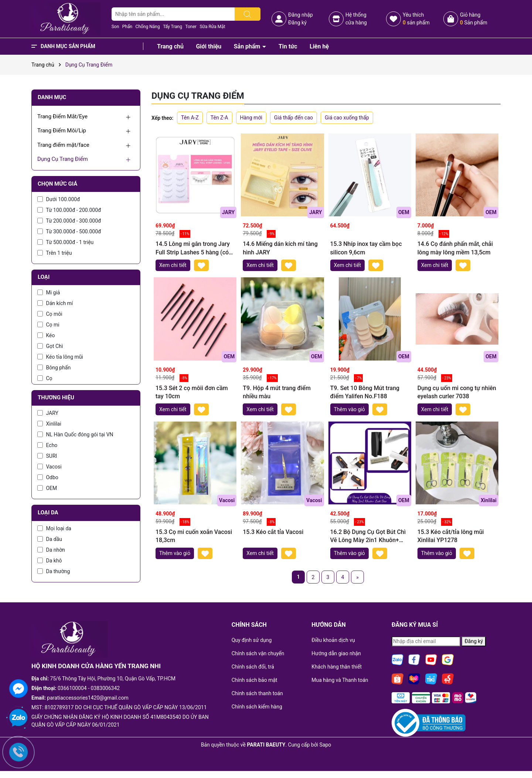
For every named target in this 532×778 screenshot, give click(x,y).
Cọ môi (50, 314)
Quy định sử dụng (252, 640)
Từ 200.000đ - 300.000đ (69, 221)
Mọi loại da (54, 528)
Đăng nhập (301, 15)
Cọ (45, 378)
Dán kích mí (55, 303)
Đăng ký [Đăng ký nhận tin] (474, 641)
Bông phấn (54, 368)
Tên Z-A (219, 118)
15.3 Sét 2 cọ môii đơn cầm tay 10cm (192, 392)
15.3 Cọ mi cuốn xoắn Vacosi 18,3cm (194, 536)
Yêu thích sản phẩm (416, 19)
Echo (47, 445)
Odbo (48, 477)
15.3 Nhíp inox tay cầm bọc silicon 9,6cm (366, 248)
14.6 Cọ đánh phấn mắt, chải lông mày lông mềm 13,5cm (455, 248)
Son (115, 27)
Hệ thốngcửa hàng (356, 19)
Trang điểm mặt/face (63, 145)
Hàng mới (251, 118)
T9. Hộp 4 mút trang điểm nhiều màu (277, 392)
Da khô (50, 561)
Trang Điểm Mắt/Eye (62, 116)
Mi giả (49, 292)
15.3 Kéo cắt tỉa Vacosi (273, 532)
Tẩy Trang (173, 27)
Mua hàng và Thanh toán (340, 680)
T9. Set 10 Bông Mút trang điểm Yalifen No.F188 (365, 392)
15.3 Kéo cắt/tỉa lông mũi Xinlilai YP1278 (451, 536)
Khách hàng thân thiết (337, 667)
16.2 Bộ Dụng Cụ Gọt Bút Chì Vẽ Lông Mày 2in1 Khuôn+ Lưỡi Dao (368, 537)
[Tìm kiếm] (248, 14)
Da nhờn (51, 550)
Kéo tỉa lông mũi (60, 357)
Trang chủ (170, 46)
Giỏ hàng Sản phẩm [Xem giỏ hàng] (474, 19)
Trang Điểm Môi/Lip (62, 131)
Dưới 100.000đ (59, 199)
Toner (191, 27)
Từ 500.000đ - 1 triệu (65, 242)
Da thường (54, 571)
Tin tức (288, 46)
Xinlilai (49, 424)
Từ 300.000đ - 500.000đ (69, 231)
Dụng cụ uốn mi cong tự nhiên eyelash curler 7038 (457, 392)
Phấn (127, 27)
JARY (48, 413)
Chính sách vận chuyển (258, 653)
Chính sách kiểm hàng (257, 707)
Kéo (46, 335)
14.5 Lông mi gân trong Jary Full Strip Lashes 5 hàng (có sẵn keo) (193, 248)
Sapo (325, 745)
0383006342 (105, 688)
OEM (47, 488)
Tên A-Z (190, 118)
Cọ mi (48, 325)
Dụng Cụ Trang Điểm (63, 159)
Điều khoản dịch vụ (333, 640)
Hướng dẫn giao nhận (336, 653)
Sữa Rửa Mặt (212, 27)
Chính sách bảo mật (255, 680)
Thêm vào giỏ (349, 409)
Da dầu (50, 539)
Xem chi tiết (173, 265)
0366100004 (72, 688)
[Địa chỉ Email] (426, 641)
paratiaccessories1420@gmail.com (88, 698)
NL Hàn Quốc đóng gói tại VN (75, 434)
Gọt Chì (50, 346)
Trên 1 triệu (55, 253)
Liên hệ (319, 46)
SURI (47, 456)
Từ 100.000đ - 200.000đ (69, 210)
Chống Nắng (148, 27)
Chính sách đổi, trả (253, 667)
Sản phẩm (248, 46)
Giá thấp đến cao (294, 118)
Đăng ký (297, 23)
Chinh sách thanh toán (257, 693)
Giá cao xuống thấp (347, 118)
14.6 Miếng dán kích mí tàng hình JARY (280, 248)
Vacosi (50, 467)
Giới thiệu (209, 46)
